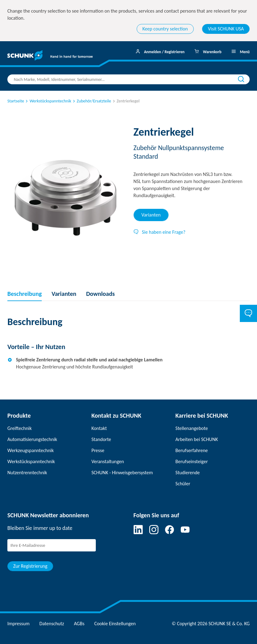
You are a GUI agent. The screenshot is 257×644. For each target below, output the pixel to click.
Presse (98, 450)
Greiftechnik (19, 428)
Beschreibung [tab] (25, 294)
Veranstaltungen (108, 461)
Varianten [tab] (151, 215)
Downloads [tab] (100, 294)
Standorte (101, 439)
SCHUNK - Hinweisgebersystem (122, 473)
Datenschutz (52, 624)
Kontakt (99, 428)
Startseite (16, 101)
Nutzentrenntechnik (27, 473)
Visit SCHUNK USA (226, 29)
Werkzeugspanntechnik (31, 450)
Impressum (18, 624)
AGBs (79, 624)
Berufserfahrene (191, 450)
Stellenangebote (192, 428)
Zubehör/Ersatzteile (92, 101)
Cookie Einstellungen (115, 624)
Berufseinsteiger (191, 461)
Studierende (187, 473)
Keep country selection (165, 29)
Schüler (183, 484)
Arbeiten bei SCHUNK (197, 439)
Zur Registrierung (30, 566)
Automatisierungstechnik (32, 439)
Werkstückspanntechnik (48, 101)
